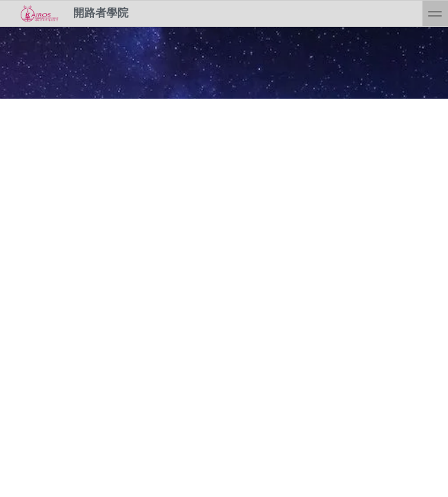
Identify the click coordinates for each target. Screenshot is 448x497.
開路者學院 (70, 13)
